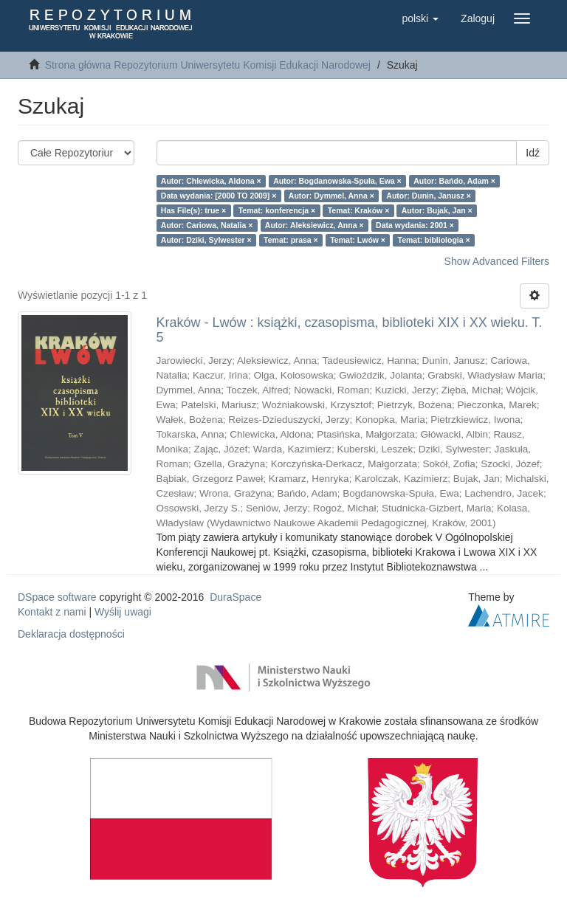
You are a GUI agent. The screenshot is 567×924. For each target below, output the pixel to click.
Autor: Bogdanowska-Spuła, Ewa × (337, 181)
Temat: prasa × (291, 240)
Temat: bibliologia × (434, 240)
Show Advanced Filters (497, 261)
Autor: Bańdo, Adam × (454, 181)
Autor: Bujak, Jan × (437, 210)
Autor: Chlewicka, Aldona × (211, 181)
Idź (533, 153)
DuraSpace (236, 597)
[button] (420, 18)
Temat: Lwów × (358, 240)
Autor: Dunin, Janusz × (429, 196)
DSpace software (57, 597)
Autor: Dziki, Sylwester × (206, 240)
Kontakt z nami (52, 612)
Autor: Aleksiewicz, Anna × (315, 225)
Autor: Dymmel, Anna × (331, 196)
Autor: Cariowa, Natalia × (207, 225)
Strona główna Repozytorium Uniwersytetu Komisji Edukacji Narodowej (208, 65)
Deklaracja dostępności (71, 634)
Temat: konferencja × (277, 210)
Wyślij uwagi (123, 612)
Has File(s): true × (193, 210)
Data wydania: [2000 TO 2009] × (219, 196)
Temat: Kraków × (359, 210)
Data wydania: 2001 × (415, 225)
